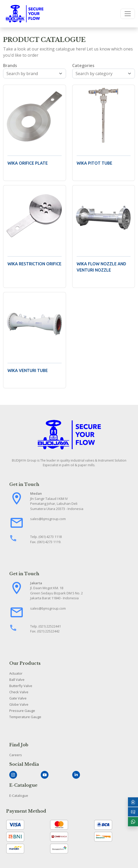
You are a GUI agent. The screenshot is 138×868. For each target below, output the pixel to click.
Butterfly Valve (21, 686)
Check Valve (19, 692)
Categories (83, 65)
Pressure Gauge (22, 711)
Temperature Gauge (25, 717)
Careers (16, 755)
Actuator (16, 673)
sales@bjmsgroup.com (48, 519)
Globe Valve (19, 704)
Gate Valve (18, 698)
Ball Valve (17, 680)
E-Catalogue (19, 796)
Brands (10, 65)
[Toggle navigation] (128, 14)
